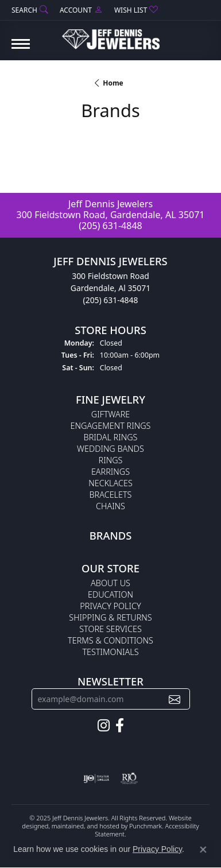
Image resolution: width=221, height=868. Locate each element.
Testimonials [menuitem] (110, 652)
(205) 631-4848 (110, 226)
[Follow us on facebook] (120, 726)
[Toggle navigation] (21, 50)
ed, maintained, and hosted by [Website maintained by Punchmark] (85, 825)
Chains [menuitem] (110, 506)
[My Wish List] (136, 10)
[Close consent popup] (203, 850)
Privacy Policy (157, 849)
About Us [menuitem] (110, 583)
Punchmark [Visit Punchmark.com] (146, 825)
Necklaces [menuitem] (110, 483)
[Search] (30, 10)
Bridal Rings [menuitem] (111, 437)
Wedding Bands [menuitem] (110, 449)
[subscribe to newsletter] (175, 699)
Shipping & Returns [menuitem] (110, 617)
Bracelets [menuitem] (111, 495)
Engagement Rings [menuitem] (111, 426)
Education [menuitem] (110, 594)
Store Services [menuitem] (110, 629)
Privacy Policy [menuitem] (110, 606)
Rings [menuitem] (111, 460)
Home (113, 83)
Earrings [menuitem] (110, 472)
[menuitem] (96, 778)
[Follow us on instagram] (104, 726)
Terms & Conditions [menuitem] (110, 640)
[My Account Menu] (81, 10)
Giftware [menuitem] (110, 414)
